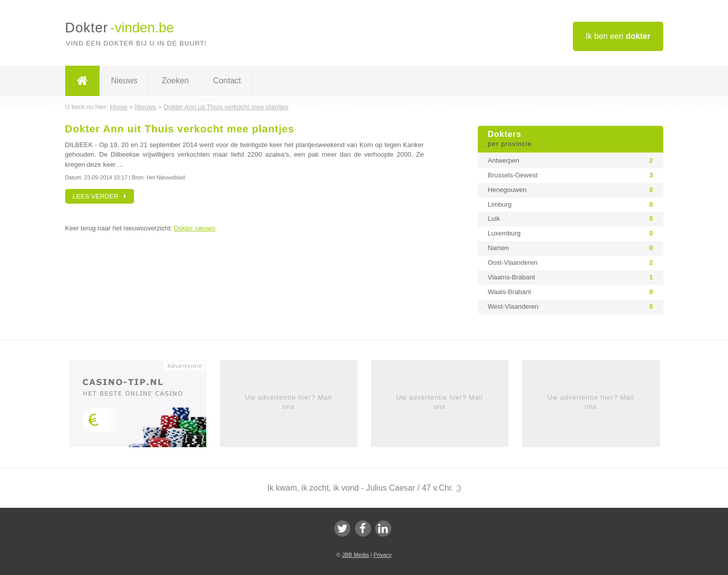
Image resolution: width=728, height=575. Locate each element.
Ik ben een (618, 36)
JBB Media (355, 555)
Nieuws (124, 81)
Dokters (571, 139)
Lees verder (100, 196)
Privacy (383, 555)
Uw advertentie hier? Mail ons (289, 402)
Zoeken (175, 81)
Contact (227, 81)
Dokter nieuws (195, 228)
